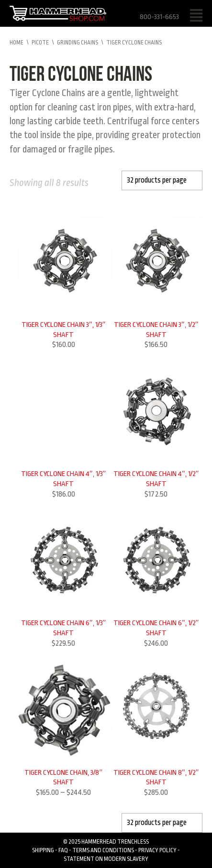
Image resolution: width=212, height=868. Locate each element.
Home (17, 43)
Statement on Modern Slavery (106, 859)
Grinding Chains (78, 43)
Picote (40, 43)
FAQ (63, 850)
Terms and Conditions (103, 850)
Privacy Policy (157, 850)
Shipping (43, 850)
